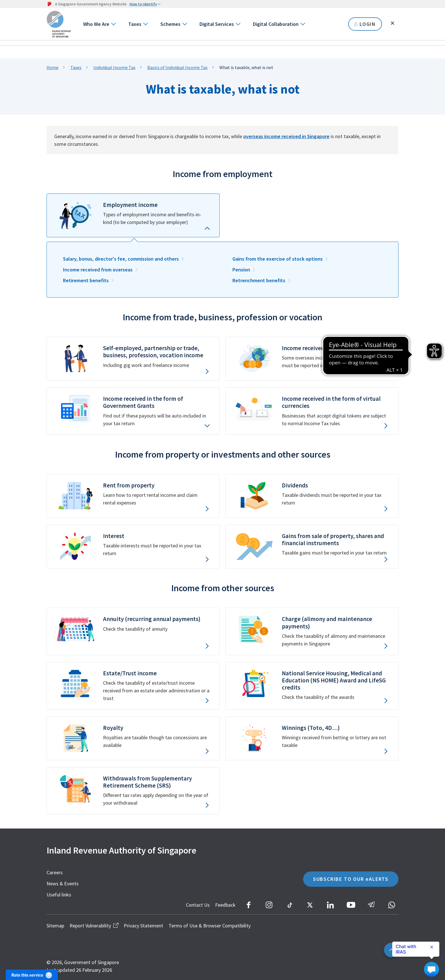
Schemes (170, 24)
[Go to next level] (113, 24)
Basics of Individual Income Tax (177, 67)
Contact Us (198, 905)
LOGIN (365, 24)
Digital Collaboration (276, 24)
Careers (55, 872)
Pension (241, 270)
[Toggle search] (392, 23)
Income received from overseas (98, 270)
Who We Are (96, 24)
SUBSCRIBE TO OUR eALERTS (351, 879)
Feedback (225, 905)
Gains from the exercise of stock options (278, 259)
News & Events (63, 884)
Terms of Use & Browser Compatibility (210, 926)
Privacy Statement (143, 926)
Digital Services (217, 24)
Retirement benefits (86, 280)
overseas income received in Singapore (286, 136)
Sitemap (55, 926)
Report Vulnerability (94, 926)
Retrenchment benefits (259, 280)
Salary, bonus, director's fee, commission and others (121, 259)
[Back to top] (391, 950)
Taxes (135, 24)
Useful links (59, 895)
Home (53, 67)
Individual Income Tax (114, 67)
